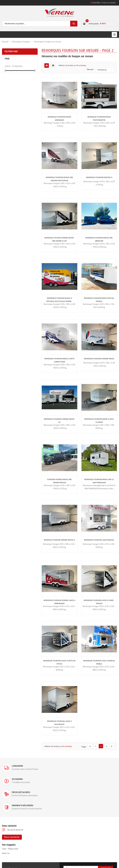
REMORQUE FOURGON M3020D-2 (99, 177)
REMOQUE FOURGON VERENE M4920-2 (59, 540)
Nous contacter (12, 811)
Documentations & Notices (77, 859)
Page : (84, 747)
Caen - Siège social (10, 822)
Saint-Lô (6, 827)
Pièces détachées (21, 779)
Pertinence (102, 70)
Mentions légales (97, 859)
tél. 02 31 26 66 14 (15, 804)
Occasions (76, 766)
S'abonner (106, 842)
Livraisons (17, 766)
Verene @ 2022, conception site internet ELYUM (24, 859)
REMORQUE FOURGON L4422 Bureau (99, 540)
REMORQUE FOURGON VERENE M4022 (99, 359)
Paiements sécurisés (81, 779)
